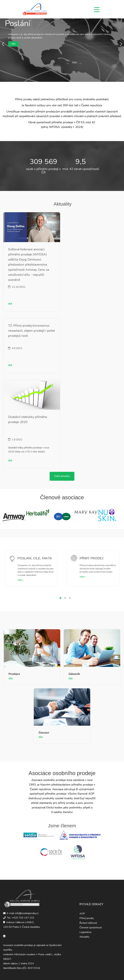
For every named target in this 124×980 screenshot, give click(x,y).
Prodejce (14, 674)
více (10, 303)
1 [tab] (60, 598)
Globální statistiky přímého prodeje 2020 (28, 419)
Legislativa (85, 932)
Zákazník (74, 674)
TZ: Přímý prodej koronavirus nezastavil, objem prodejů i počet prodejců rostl (31, 331)
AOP (82, 914)
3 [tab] (70, 598)
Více (13, 44)
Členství (44, 733)
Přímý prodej (87, 918)
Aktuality (84, 937)
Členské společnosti (91, 928)
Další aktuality (62, 476)
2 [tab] (65, 598)
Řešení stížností (88, 923)
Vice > (20, 580)
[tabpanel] (31, 570)
